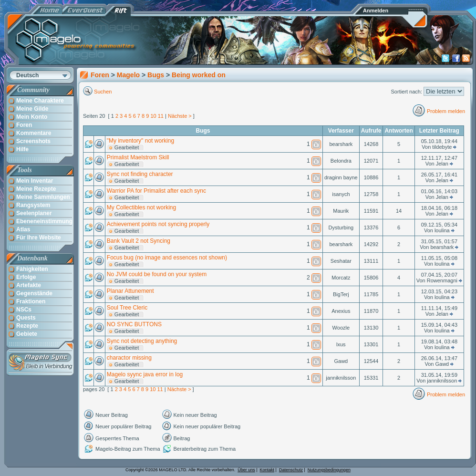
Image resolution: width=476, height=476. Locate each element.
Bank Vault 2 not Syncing (139, 241)
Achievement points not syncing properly (158, 224)
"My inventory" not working (140, 141)
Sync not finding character (140, 174)
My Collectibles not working (141, 207)
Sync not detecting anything (142, 341)
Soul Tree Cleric (127, 308)
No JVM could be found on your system (157, 274)
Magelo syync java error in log (145, 374)
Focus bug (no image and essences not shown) (167, 258)
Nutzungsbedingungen (329, 470)
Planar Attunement (130, 291)
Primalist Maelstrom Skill (138, 157)
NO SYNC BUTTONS (134, 324)
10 (153, 116)
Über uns (246, 470)
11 (161, 116)
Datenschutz (291, 470)
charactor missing (129, 358)
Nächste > (180, 116)
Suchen (103, 92)
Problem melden (446, 111)
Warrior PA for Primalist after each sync (156, 191)
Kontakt (267, 470)
